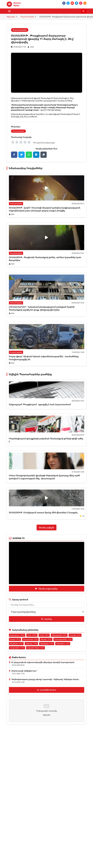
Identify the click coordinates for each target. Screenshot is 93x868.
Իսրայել (75, 635)
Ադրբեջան (47, 644)
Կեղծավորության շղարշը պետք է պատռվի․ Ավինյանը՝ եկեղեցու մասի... (46, 679)
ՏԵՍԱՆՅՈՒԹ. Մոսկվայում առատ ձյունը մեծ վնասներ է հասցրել (43, 512)
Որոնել (46, 619)
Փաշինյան (16, 644)
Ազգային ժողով (35, 648)
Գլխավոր (11, 17)
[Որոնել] (84, 11)
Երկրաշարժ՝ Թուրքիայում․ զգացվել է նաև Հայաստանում (40, 404)
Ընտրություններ (63, 639)
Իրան (44, 635)
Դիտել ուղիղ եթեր (46, 589)
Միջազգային (59, 635)
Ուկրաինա (63, 644)
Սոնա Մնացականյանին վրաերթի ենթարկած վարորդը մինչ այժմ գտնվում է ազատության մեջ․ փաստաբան (44, 477)
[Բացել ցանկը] (9, 11)
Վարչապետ (17, 648)
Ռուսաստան (30, 639)
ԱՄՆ (32, 635)
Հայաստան (17, 635)
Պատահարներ (27, 17)
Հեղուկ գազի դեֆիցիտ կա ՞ (24, 671)
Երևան (15, 639)
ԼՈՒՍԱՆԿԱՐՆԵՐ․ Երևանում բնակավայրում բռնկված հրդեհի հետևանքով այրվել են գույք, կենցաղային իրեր (42, 308)
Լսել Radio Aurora (46, 690)
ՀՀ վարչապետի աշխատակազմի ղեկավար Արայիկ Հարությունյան (43, 662)
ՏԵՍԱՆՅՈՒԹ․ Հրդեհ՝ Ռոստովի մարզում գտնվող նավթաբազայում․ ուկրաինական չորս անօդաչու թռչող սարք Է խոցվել (45, 209)
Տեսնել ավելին (46, 528)
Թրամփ (46, 639)
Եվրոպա (31, 644)
